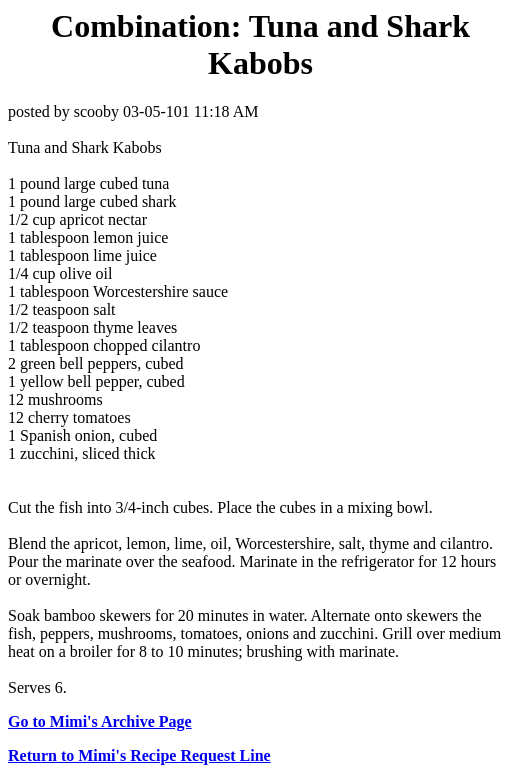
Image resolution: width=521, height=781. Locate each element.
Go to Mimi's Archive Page (100, 721)
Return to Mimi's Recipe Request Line (139, 755)
